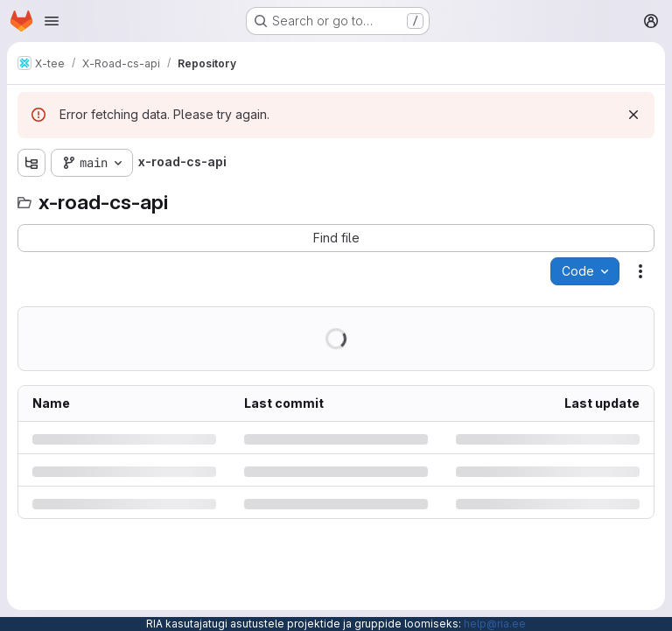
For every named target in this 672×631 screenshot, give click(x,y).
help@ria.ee (495, 624)
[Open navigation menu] (52, 21)
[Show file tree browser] (31, 163)
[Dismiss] (633, 115)
